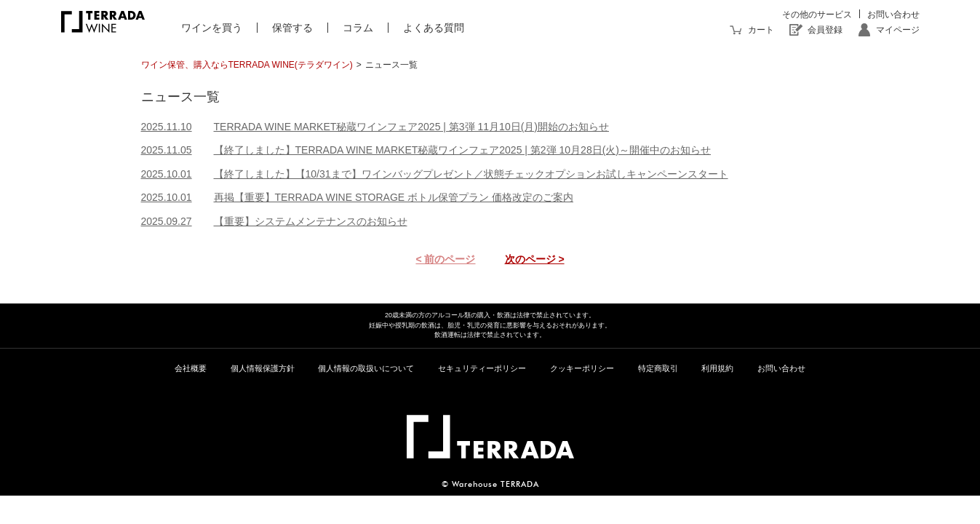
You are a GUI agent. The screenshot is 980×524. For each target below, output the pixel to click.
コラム (358, 28)
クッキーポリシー (582, 368)
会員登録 (825, 30)
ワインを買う (212, 28)
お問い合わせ (893, 15)
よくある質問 (434, 28)
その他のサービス (817, 15)
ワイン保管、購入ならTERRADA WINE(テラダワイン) (247, 65)
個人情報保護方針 (263, 368)
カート (761, 30)
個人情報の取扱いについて (366, 368)
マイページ (898, 30)
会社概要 (191, 368)
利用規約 (717, 368)
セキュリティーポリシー (482, 368)
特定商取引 (658, 368)
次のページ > (535, 259)
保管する (292, 28)
